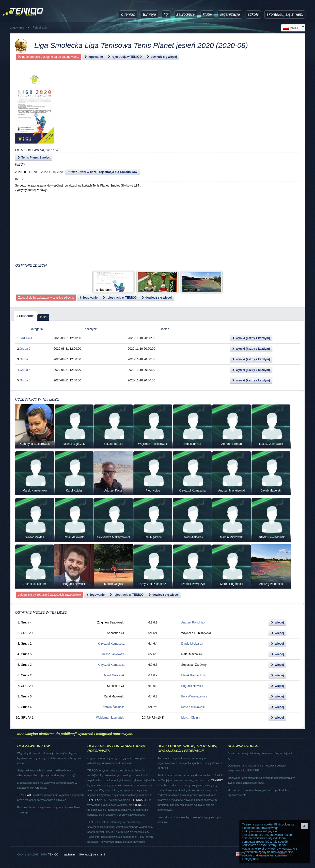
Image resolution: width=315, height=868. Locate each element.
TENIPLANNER (97, 800)
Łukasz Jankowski (113, 654)
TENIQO (53, 854)
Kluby (207, 14)
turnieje (149, 14)
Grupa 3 (25, 359)
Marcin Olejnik (191, 718)
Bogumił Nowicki (192, 686)
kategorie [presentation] (25, 316)
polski (293, 28)
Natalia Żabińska (113, 707)
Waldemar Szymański (110, 718)
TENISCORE (142, 805)
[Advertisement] (152, 116)
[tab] (25, 316)
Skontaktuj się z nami (285, 14)
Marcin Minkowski (193, 707)
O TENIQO (128, 14)
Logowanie (17, 28)
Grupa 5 (25, 380)
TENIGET (217, 780)
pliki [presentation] (43, 317)
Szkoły (253, 14)
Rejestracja (40, 28)
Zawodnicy (186, 14)
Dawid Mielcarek (192, 644)
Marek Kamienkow (194, 675)
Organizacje (230, 14)
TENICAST (139, 800)
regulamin (69, 854)
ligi (166, 14)
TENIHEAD (24, 795)
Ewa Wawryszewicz (194, 696)
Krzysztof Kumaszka (111, 644)
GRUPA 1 (26, 338)
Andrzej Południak (193, 622)
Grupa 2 (25, 349)
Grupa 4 (25, 370)
